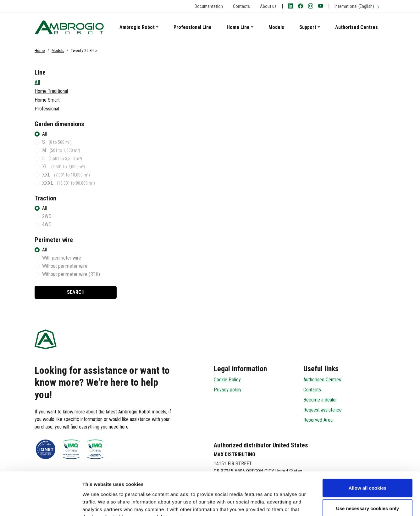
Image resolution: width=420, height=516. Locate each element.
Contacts (241, 6)
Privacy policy (228, 390)
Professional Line (193, 27)
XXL (66, 175)
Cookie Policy (227, 380)
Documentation (209, 6)
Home (40, 50)
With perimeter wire (62, 258)
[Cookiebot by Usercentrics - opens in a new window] (41, 504)
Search (76, 292)
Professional (47, 109)
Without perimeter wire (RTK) (71, 274)
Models (276, 27)
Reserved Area (318, 420)
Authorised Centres (356, 27)
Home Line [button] (238, 27)
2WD (47, 216)
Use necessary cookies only (367, 470)
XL (64, 167)
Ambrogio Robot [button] (137, 27)
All (37, 82)
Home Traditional (51, 91)
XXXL (69, 183)
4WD (47, 224)
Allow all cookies (368, 449)
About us (268, 6)
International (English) (357, 6)
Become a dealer (320, 400)
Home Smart (47, 100)
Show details (330, 504)
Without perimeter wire (65, 266)
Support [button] (308, 27)
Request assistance (323, 410)
